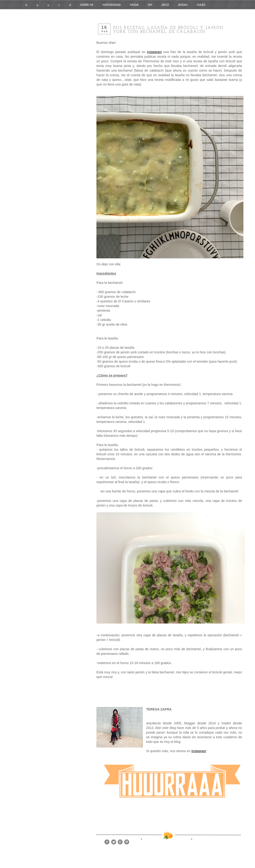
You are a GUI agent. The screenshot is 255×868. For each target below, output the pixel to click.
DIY (150, 5)
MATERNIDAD (112, 5)
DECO (165, 5)
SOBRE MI (87, 5)
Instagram (154, 52)
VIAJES (201, 5)
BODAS (183, 5)
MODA (134, 5)
